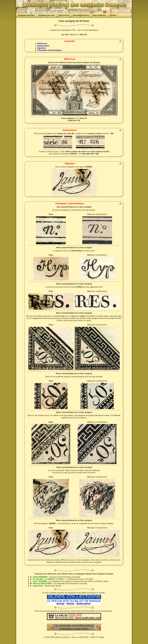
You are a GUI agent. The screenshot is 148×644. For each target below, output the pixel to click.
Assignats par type (46, 15)
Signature (42, 48)
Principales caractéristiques (50, 50)
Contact (113, 15)
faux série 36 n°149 (90, 154)
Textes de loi (64, 15)
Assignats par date (26, 15)
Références (42, 43)
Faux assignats (99, 15)
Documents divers (81, 15)
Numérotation (43, 46)
